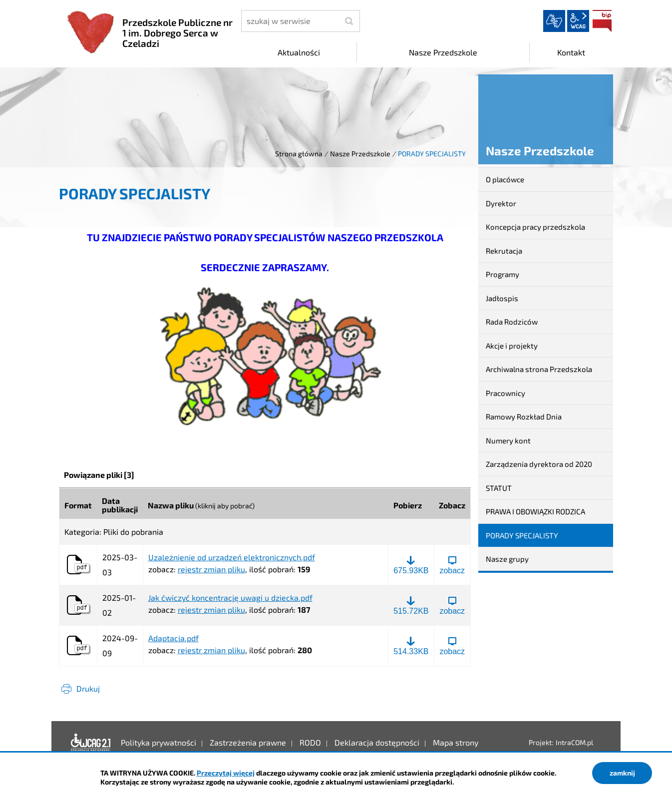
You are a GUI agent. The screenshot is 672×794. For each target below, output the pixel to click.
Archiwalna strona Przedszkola (539, 369)
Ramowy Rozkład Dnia (524, 416)
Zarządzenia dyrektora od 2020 (539, 464)
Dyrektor (501, 203)
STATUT (499, 488)
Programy (503, 274)
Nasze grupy (507, 559)
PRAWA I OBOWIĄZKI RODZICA (535, 511)
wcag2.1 (578, 21)
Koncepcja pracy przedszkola (535, 227)
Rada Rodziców (512, 322)
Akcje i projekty (512, 346)
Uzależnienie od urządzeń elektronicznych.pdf (232, 557)
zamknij (622, 773)
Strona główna (299, 154)
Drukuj (88, 688)
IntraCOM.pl (574, 742)
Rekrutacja (504, 251)
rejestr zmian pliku (211, 569)
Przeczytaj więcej (226, 773)
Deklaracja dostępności (91, 743)
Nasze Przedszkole (360, 154)
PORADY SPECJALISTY (522, 535)
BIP (602, 21)
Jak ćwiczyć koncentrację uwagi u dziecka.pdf (230, 598)
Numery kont (508, 440)
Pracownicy (505, 393)
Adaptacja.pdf (173, 638)
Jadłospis (502, 298)
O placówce (505, 179)
